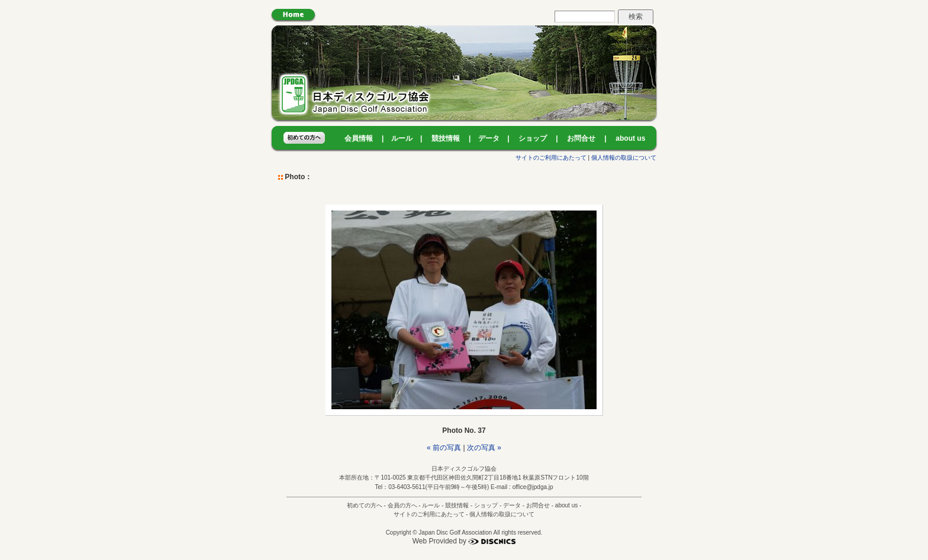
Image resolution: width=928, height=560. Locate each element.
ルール (402, 138)
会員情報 (359, 138)
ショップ (533, 138)
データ (489, 138)
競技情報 (446, 138)
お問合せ (581, 138)
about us (630, 138)
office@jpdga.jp (533, 487)
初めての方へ (365, 505)
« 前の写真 (444, 448)
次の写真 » (484, 448)
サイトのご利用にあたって (551, 158)
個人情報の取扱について (624, 158)
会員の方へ (402, 505)
